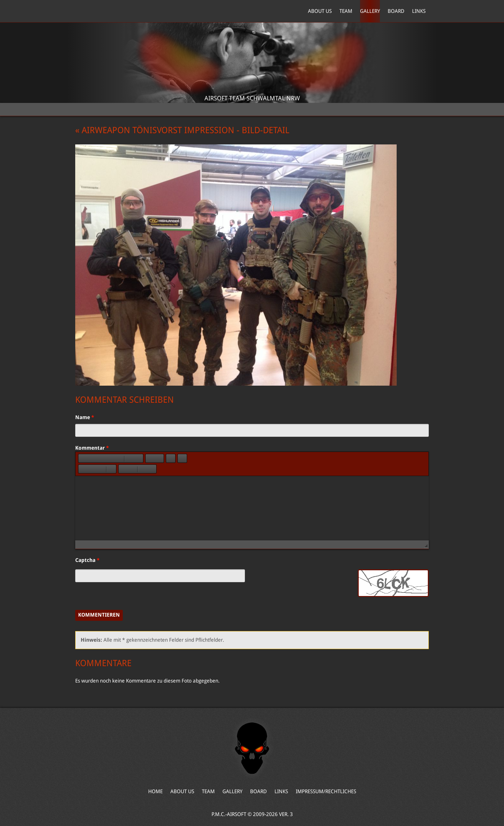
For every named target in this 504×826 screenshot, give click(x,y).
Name (85, 417)
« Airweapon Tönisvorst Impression (155, 130)
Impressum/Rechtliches (326, 791)
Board (396, 11)
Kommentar (92, 448)
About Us (320, 11)
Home (106, 11)
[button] (83, 458)
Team (346, 11)
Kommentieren (99, 615)
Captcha (87, 560)
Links (419, 11)
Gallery (370, 11)
